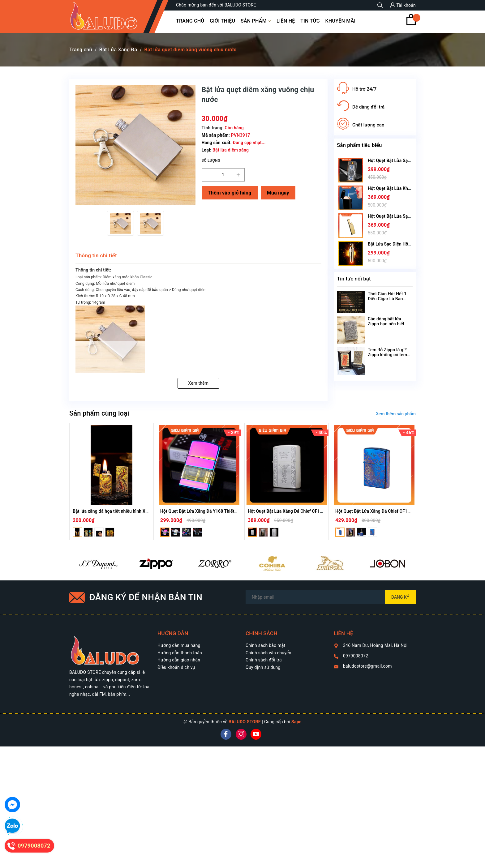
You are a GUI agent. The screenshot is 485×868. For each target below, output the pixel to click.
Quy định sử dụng (263, 667)
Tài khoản (403, 5)
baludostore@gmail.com (367, 666)
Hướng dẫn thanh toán (180, 653)
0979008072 (356, 656)
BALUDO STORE (245, 722)
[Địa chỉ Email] (331, 597)
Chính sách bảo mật (265, 645)
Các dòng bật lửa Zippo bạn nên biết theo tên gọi (386, 324)
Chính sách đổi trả (264, 660)
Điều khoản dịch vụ (176, 667)
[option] (120, 223)
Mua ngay (278, 193)
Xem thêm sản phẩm (396, 414)
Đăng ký (400, 597)
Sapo (296, 722)
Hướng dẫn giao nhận (179, 660)
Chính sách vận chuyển (268, 653)
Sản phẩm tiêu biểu (359, 145)
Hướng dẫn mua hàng (179, 645)
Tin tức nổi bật (354, 279)
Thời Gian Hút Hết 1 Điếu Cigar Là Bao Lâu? (387, 299)
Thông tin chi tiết (96, 255)
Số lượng (211, 160)
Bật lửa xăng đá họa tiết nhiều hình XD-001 (115, 511)
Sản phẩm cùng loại (99, 413)
